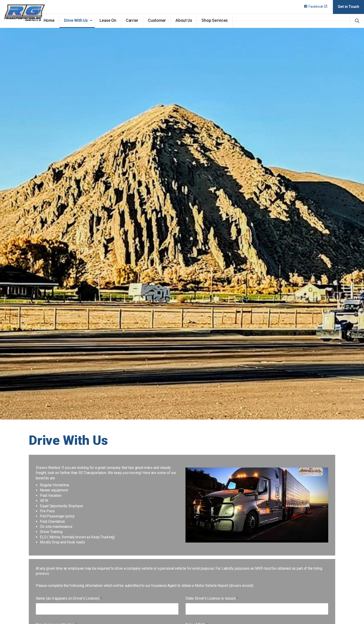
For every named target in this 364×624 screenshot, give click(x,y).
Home (62, 20)
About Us (196, 20)
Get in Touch (348, 7)
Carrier (145, 20)
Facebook (316, 6)
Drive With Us (88, 20)
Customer (169, 20)
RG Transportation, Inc (26, 14)
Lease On (120, 20)
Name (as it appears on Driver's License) (69, 598)
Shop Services (227, 20)
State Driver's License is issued (212, 598)
